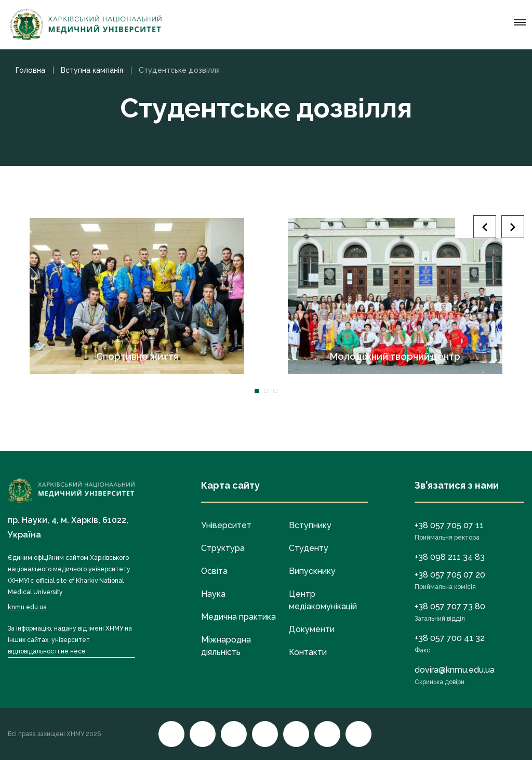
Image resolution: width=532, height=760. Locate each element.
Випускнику (312, 571)
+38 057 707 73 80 (450, 606)
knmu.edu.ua (27, 607)
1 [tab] (257, 391)
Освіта (214, 571)
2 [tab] (266, 391)
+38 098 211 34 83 (450, 557)
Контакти (308, 652)
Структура (223, 548)
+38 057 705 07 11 (449, 525)
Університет (226, 525)
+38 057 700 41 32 (450, 638)
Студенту (309, 548)
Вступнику (310, 525)
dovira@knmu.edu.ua (455, 670)
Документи (312, 629)
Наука (213, 594)
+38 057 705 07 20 (450, 575)
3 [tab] (275, 391)
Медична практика (238, 617)
